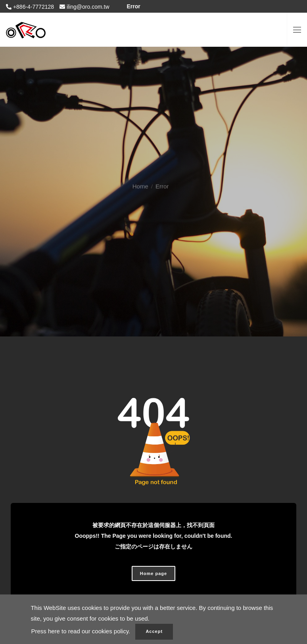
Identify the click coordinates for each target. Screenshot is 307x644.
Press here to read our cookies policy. (81, 631)
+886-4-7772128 (33, 7)
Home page (153, 573)
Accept (154, 631)
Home (140, 180)
